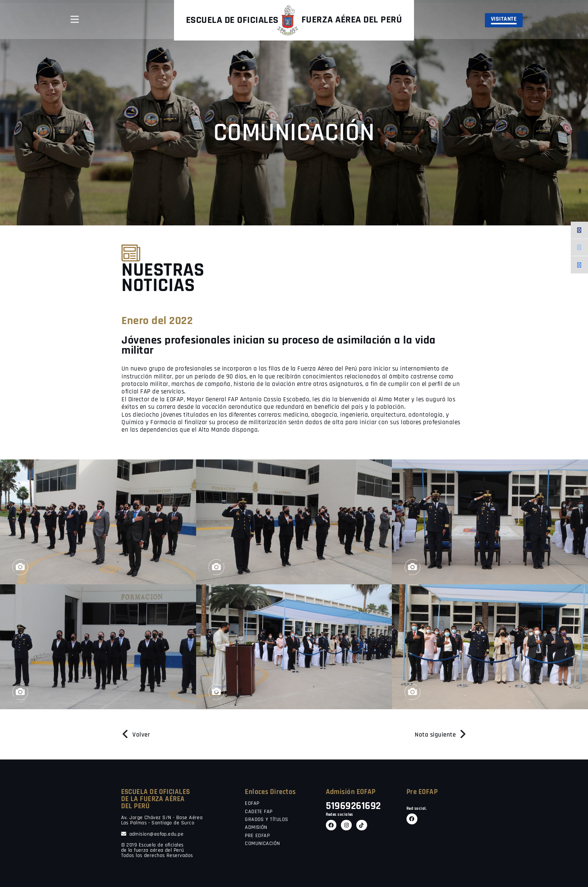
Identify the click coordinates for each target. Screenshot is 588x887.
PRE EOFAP (257, 836)
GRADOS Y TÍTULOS (266, 820)
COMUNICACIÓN (262, 844)
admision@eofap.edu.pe (152, 834)
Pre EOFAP (422, 792)
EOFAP (252, 804)
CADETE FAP (259, 812)
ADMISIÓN (256, 828)
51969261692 (353, 806)
